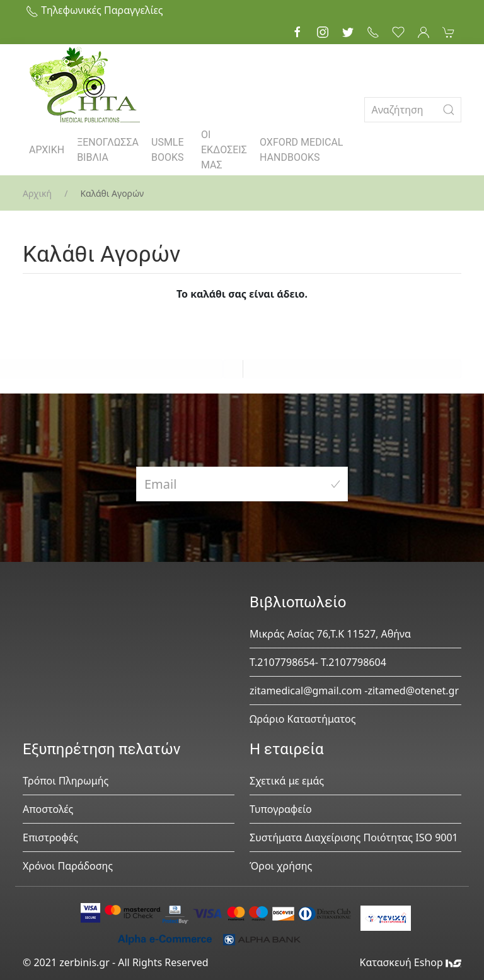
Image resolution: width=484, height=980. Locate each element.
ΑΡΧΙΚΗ (47, 150)
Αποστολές (48, 809)
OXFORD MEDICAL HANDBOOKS (301, 150)
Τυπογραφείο (281, 809)
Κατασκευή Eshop (410, 962)
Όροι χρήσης (281, 866)
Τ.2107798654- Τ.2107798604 (318, 662)
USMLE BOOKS (168, 150)
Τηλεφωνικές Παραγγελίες (95, 10)
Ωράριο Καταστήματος (303, 719)
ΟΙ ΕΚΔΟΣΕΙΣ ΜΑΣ (224, 150)
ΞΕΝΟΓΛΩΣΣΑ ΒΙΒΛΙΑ (108, 150)
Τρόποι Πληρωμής (66, 781)
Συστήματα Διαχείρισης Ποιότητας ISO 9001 (354, 837)
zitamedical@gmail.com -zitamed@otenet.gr (354, 691)
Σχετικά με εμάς (287, 781)
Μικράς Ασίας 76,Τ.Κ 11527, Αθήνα (330, 634)
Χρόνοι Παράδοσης (68, 866)
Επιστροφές (50, 837)
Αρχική (37, 193)
